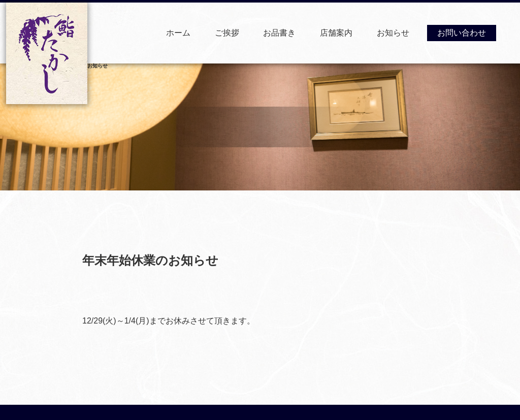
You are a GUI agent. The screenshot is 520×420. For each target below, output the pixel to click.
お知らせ (393, 33)
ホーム (178, 33)
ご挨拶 (227, 33)
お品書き (279, 33)
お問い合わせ (462, 33)
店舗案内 (336, 33)
